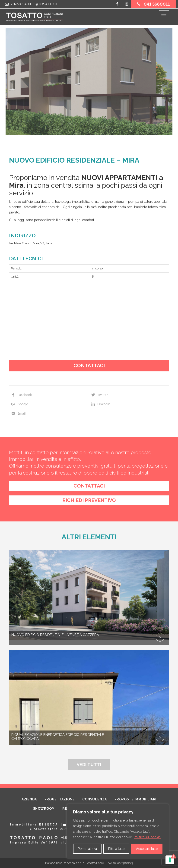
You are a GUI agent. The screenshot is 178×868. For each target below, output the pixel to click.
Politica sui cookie (147, 837)
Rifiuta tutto (116, 849)
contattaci (89, 486)
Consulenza (95, 799)
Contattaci (89, 365)
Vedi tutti (89, 765)
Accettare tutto (147, 849)
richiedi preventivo (89, 500)
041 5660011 (154, 4)
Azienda (29, 799)
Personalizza (87, 849)
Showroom (44, 809)
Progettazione (60, 799)
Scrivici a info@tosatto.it (31, 4)
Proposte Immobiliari (135, 799)
